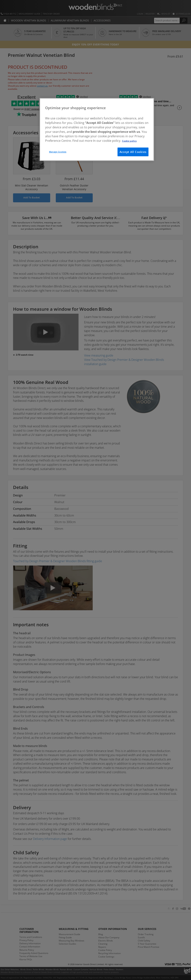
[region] (97, 129)
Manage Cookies (58, 152)
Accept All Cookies (133, 152)
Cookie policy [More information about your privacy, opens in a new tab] (129, 141)
